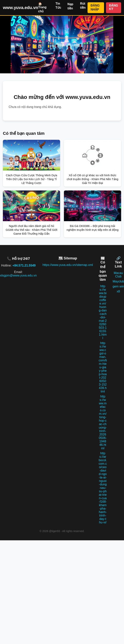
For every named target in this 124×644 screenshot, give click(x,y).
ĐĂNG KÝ (114, 7)
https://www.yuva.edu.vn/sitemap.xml (68, 265)
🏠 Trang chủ (42, 7)
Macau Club (118, 275)
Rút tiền (83, 6)
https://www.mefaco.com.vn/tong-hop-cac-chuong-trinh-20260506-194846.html (103, 422)
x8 (118, 291)
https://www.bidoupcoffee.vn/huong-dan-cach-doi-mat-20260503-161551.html (103, 312)
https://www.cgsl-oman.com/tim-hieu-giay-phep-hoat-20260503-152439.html (103, 367)
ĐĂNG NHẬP (95, 7)
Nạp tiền (70, 6)
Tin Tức (58, 6)
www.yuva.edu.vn (21, 8)
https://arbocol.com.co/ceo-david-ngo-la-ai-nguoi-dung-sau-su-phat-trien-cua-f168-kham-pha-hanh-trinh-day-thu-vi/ (103, 488)
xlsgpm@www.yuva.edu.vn (18, 275)
